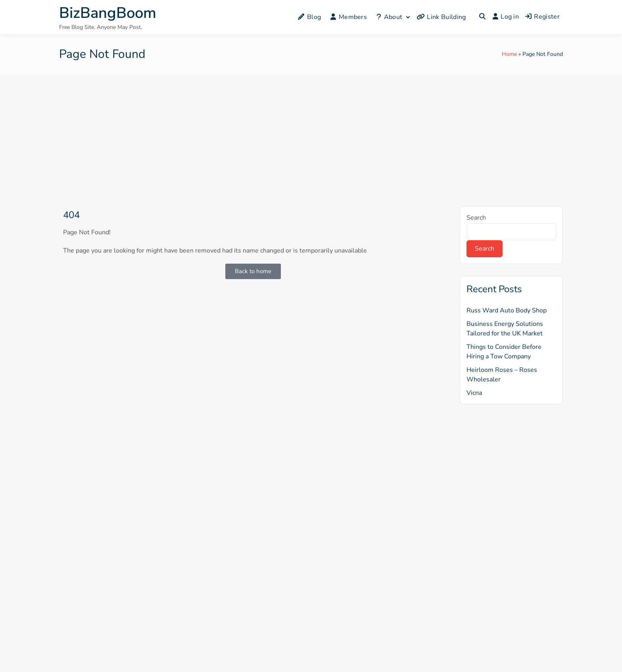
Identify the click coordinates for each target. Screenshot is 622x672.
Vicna (474, 393)
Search (476, 218)
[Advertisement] (311, 134)
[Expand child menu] (408, 17)
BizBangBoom (108, 13)
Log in (506, 17)
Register (542, 17)
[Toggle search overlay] (482, 17)
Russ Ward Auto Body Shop (507, 310)
